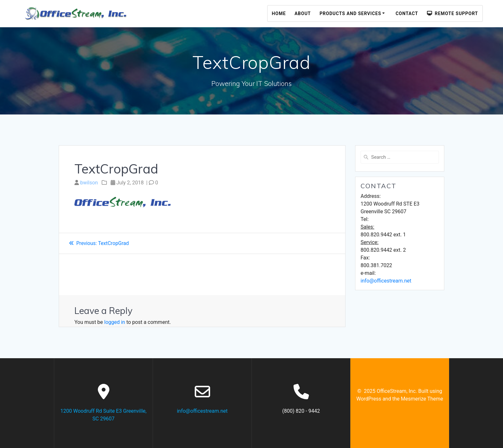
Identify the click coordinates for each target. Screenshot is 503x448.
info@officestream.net (386, 281)
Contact (407, 13)
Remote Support (452, 13)
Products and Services (350, 13)
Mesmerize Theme (422, 399)
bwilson (89, 183)
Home (279, 13)
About (303, 13)
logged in (115, 322)
